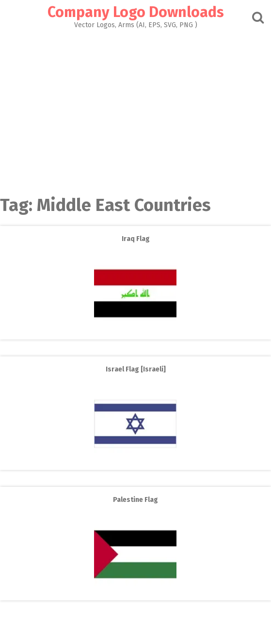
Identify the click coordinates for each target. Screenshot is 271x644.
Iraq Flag (136, 239)
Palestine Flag (135, 500)
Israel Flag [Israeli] (136, 369)
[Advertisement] (135, 110)
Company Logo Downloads (136, 12)
